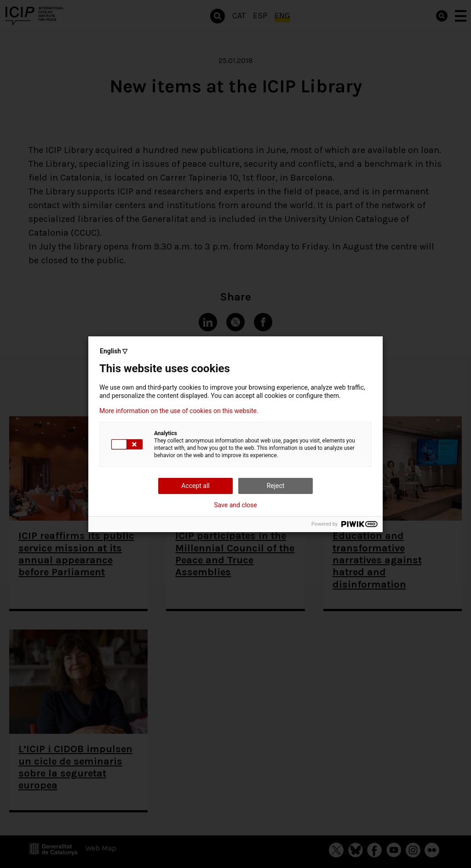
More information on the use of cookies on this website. (179, 411)
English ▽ (114, 351)
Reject (276, 486)
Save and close (235, 505)
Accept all (195, 486)
